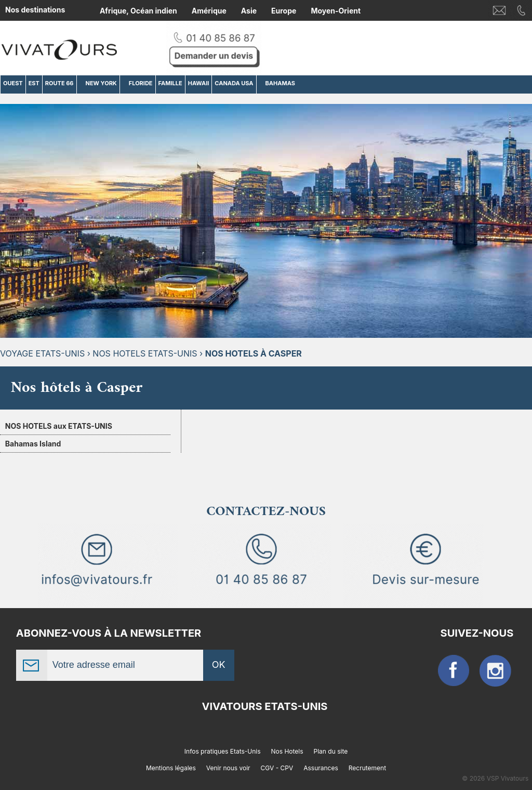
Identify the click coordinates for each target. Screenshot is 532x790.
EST (34, 83)
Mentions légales (171, 768)
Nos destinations (35, 10)
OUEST (13, 83)
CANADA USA (234, 83)
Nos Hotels (287, 751)
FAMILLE (170, 83)
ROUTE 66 (59, 83)
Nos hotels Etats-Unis (145, 353)
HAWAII (199, 83)
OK (219, 664)
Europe (284, 11)
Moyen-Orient (336, 11)
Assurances (321, 768)
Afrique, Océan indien (138, 11)
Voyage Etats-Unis (42, 353)
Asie (249, 11)
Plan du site (331, 751)
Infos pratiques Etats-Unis (223, 751)
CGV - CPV (277, 768)
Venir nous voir (228, 768)
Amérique (209, 11)
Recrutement (367, 768)
